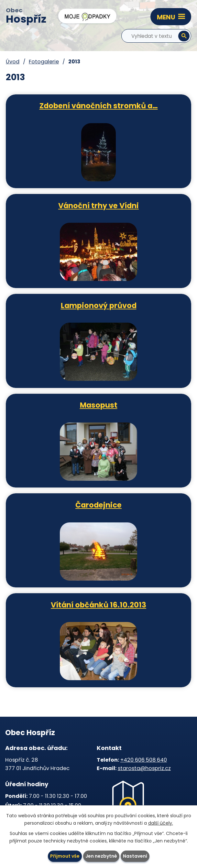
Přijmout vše (65, 856)
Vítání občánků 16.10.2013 (98, 605)
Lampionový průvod (99, 305)
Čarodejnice (98, 505)
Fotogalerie (44, 62)
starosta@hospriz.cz (144, 768)
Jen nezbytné (101, 856)
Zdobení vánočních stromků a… (99, 105)
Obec (26, 16)
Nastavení (135, 856)
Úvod (13, 62)
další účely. (161, 823)
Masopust (99, 405)
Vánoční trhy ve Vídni (98, 205)
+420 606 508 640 (144, 760)
